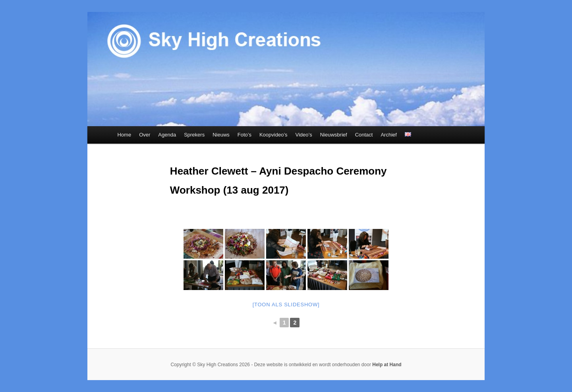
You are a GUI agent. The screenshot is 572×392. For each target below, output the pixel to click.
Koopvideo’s (273, 135)
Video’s (304, 135)
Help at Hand (387, 365)
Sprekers (194, 135)
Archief (388, 135)
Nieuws (221, 135)
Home (124, 135)
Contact (364, 135)
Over (145, 135)
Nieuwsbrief (334, 135)
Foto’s (244, 135)
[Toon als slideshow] (286, 305)
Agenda (167, 135)
